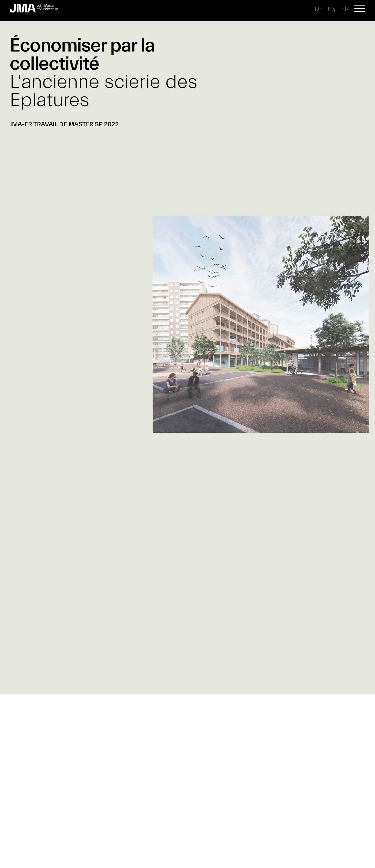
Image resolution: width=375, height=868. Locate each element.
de (319, 9)
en (332, 9)
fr (345, 9)
